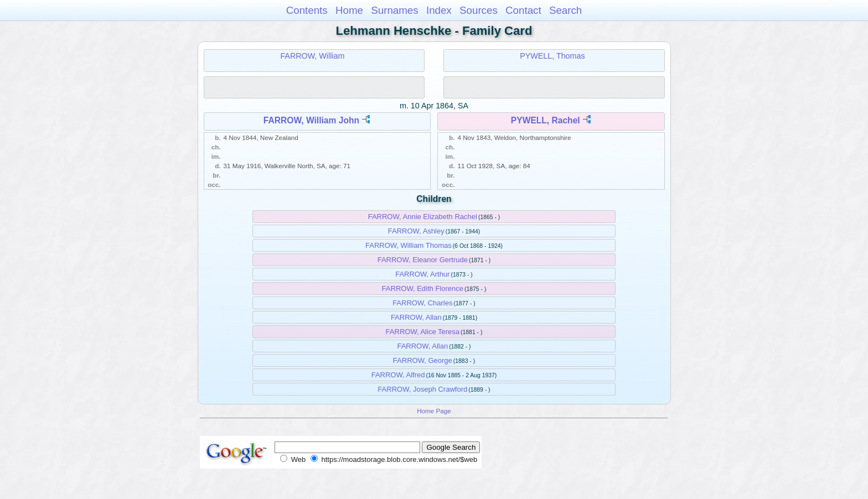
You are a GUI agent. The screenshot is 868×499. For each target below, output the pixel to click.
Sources (479, 10)
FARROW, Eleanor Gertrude (423, 260)
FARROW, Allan (416, 317)
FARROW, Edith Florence (423, 289)
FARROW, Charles (422, 303)
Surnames (394, 10)
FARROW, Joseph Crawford (422, 389)
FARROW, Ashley (416, 231)
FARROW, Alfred (398, 375)
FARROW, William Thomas (409, 245)
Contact (523, 10)
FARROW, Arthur (422, 274)
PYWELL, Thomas (552, 56)
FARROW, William (312, 56)
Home (349, 10)
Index (439, 10)
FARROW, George (423, 360)
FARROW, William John (311, 120)
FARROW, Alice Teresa (423, 332)
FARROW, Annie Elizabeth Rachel (423, 217)
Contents (307, 10)
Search (565, 10)
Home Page (434, 411)
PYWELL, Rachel (546, 120)
